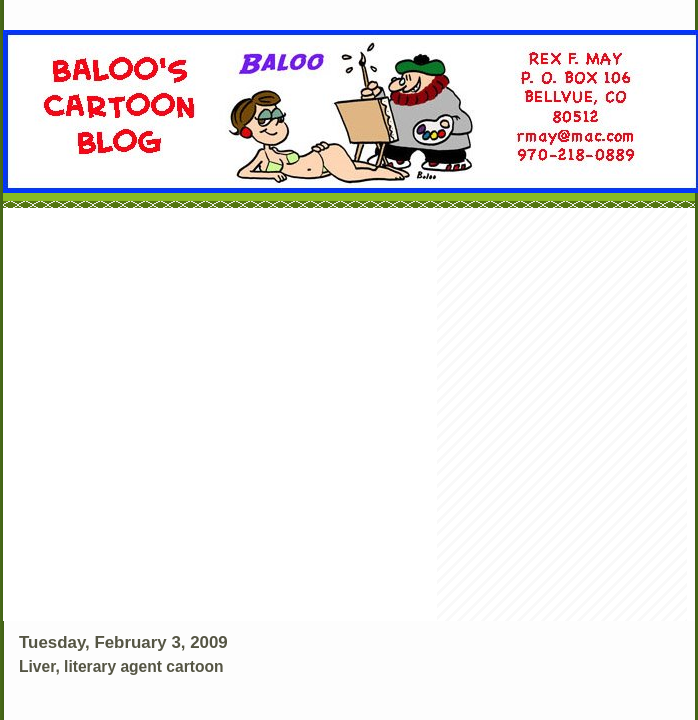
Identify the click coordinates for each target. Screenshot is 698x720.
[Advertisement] (204, 416)
